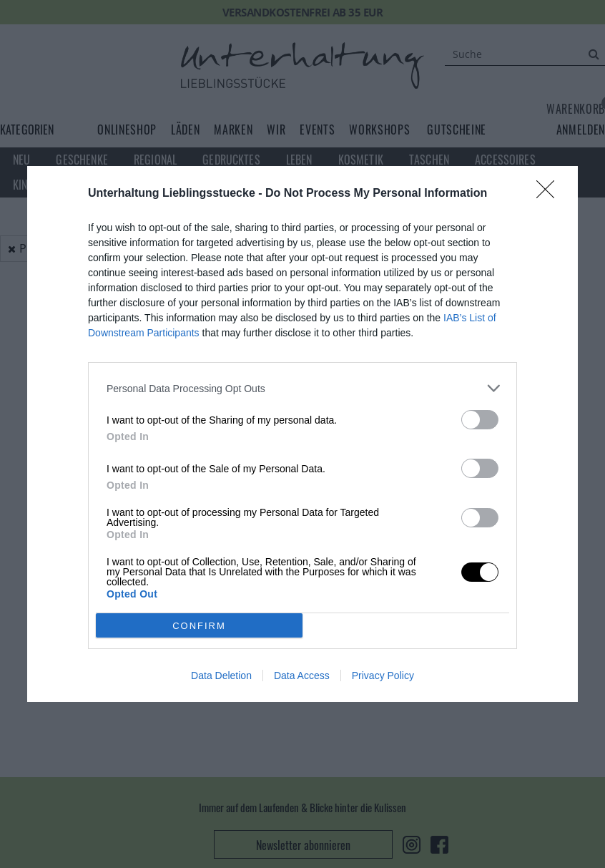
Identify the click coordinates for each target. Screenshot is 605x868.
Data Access (302, 676)
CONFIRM (199, 626)
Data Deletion (221, 676)
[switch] (480, 420)
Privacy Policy (383, 676)
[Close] (550, 194)
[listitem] (302, 388)
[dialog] (302, 434)
